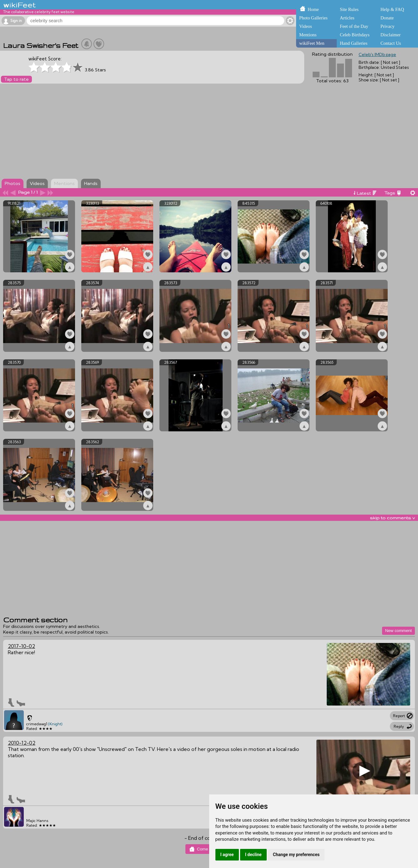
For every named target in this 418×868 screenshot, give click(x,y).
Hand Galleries (354, 43)
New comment (398, 631)
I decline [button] (253, 855)
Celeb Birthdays (355, 35)
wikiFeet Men (312, 43)
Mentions (308, 35)
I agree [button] (227, 855)
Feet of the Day (354, 26)
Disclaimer (390, 35)
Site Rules (349, 9)
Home (313, 9)
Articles (347, 18)
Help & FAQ (392, 9)
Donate (387, 18)
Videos (306, 26)
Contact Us (391, 43)
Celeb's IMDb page (377, 54)
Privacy (388, 26)
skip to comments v (392, 518)
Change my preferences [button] (296, 855)
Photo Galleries (313, 18)
